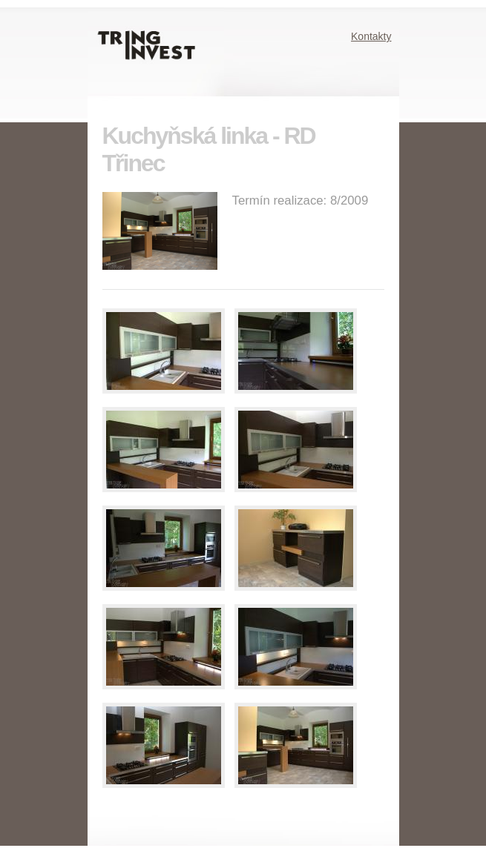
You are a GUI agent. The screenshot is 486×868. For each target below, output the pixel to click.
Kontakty (371, 36)
